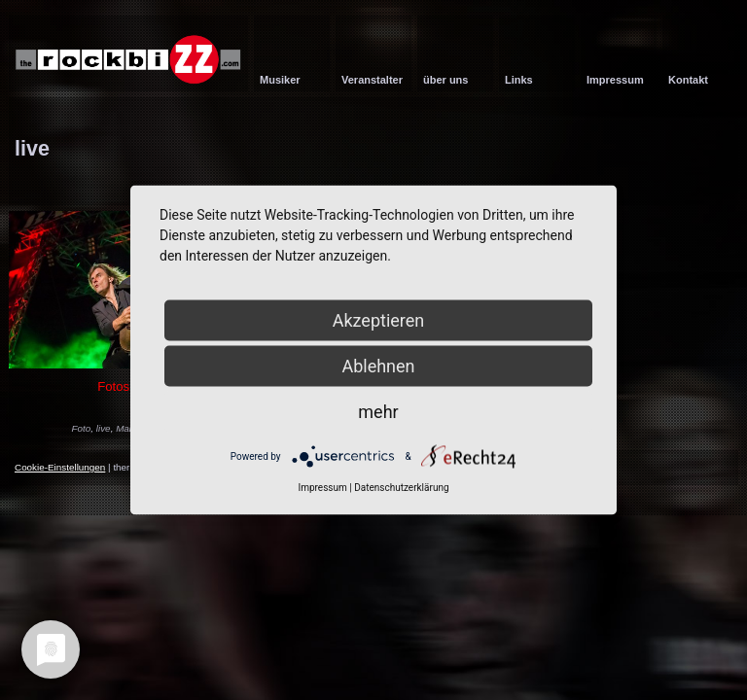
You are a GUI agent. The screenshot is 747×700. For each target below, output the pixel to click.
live (104, 428)
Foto (82, 428)
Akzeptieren (379, 320)
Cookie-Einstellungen (60, 467)
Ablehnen (378, 366)
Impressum (322, 488)
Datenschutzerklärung (401, 488)
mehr (378, 412)
